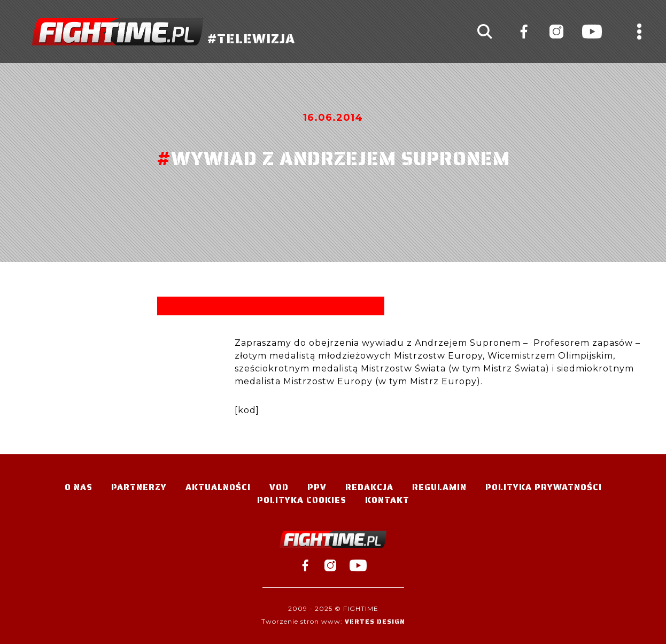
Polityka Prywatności (544, 487)
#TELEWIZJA (164, 32)
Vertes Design (375, 621)
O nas (79, 487)
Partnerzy (139, 487)
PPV (317, 487)
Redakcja (369, 487)
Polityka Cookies (302, 500)
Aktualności (218, 487)
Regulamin (439, 487)
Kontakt (387, 500)
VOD (279, 487)
